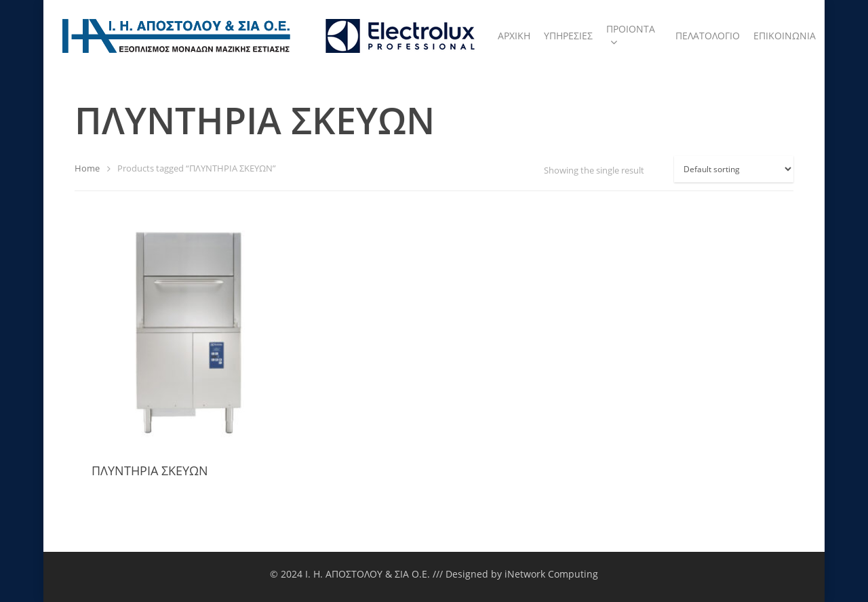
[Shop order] (734, 169)
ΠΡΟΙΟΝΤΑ (631, 36)
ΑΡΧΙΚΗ (514, 36)
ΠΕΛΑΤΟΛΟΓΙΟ (708, 36)
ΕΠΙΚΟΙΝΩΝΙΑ (785, 36)
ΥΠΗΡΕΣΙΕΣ (568, 36)
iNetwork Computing (551, 574)
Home (87, 168)
